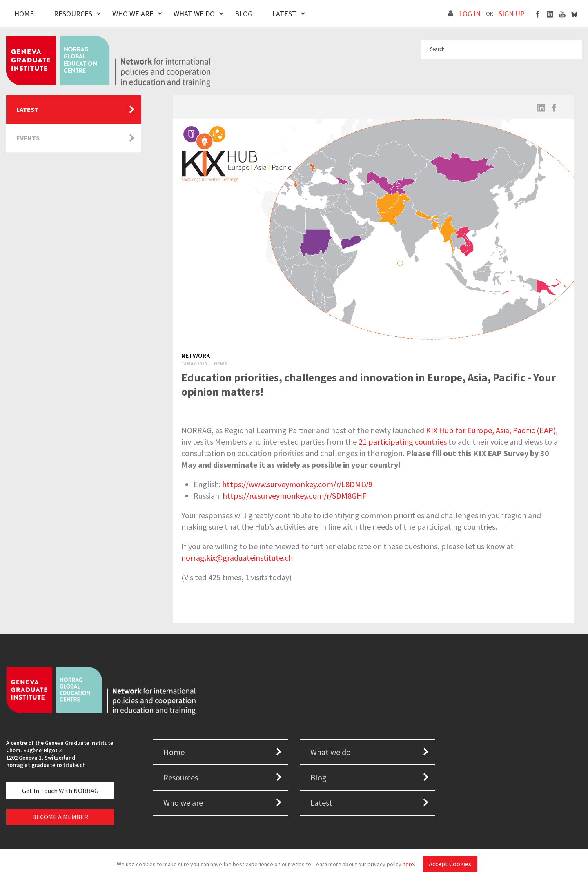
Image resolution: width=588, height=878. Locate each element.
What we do (331, 752)
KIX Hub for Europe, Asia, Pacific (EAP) (491, 430)
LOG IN (470, 14)
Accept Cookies (450, 864)
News (220, 364)
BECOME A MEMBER (60, 817)
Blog (244, 14)
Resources (73, 14)
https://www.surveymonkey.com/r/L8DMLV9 (297, 484)
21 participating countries (403, 442)
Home (24, 14)
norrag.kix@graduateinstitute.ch (237, 558)
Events (28, 138)
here (408, 864)
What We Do (194, 14)
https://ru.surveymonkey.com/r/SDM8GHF (294, 496)
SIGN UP (512, 14)
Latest (284, 14)
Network (196, 355)
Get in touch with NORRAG (60, 791)
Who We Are (133, 14)
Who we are (183, 803)
